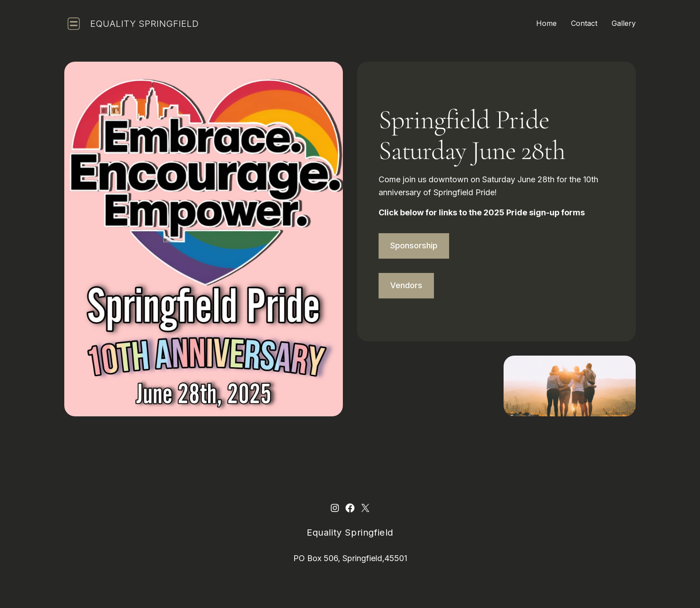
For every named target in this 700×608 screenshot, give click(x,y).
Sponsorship (414, 245)
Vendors (406, 285)
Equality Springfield (144, 24)
